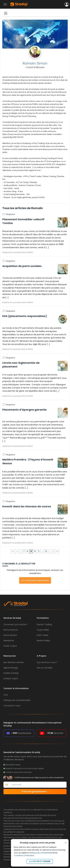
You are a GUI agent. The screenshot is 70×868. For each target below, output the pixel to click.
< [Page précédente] (17, 551)
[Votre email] (38, 785)
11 (39, 551)
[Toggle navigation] (6, 13)
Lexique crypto (11, 678)
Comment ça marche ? (16, 624)
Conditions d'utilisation (24, 855)
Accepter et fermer (40, 861)
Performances (11, 630)
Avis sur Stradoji (45, 668)
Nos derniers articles (14, 662)
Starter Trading (44, 624)
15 (46, 551)
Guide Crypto (10, 646)
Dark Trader (43, 635)
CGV (6, 695)
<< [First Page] (13, 551)
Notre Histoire (10, 635)
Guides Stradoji (11, 673)
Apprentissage (11, 668)
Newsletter (9, 641)
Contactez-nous (12, 706)
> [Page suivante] (53, 551)
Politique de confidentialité (41, 853)
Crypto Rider (43, 630)
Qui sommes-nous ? (47, 662)
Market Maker (43, 641)
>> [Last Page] (57, 551)
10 (35, 551)
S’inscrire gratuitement (35, 791)
